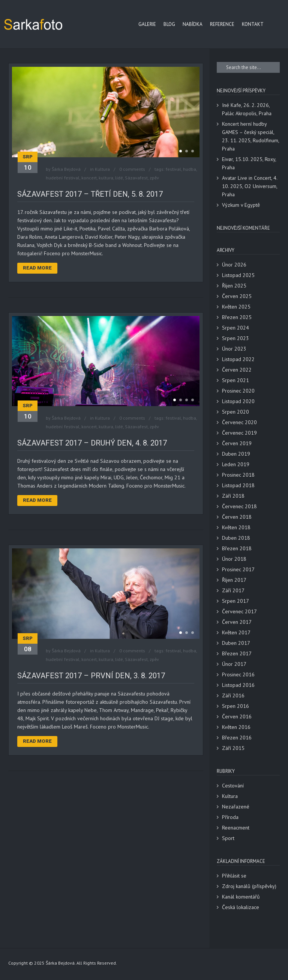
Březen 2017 (237, 653)
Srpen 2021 (235, 380)
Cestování (233, 786)
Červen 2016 (237, 717)
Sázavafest (136, 178)
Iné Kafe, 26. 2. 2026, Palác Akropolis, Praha (247, 109)
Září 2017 (233, 590)
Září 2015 (233, 748)
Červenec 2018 (239, 506)
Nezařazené (236, 807)
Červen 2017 (237, 622)
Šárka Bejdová (66, 169)
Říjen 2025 (234, 286)
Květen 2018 (236, 527)
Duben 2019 (236, 454)
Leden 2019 (236, 464)
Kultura (102, 169)
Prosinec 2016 (238, 674)
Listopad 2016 (238, 685)
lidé (119, 178)
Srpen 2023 (235, 338)
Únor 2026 (234, 265)
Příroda (230, 817)
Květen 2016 (236, 727)
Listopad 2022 (238, 359)
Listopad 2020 (238, 401)
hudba (190, 169)
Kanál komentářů (241, 897)
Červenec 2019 (239, 433)
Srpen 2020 (235, 412)
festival (173, 169)
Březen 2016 (237, 738)
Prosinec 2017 (238, 569)
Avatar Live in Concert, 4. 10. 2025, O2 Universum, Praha (250, 186)
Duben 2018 (236, 538)
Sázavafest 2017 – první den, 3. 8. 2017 (91, 676)
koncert (89, 178)
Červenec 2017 (239, 611)
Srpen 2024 (235, 328)
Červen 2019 (237, 443)
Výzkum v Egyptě (241, 205)
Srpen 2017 (235, 601)
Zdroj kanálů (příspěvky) (249, 886)
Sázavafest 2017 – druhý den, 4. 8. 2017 (92, 443)
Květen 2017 (236, 632)
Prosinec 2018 (238, 475)
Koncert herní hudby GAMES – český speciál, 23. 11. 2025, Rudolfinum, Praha (250, 136)
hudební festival (63, 178)
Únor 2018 (234, 559)
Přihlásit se (234, 876)
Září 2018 (233, 496)
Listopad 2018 (238, 485)
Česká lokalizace (241, 907)
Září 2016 (233, 695)
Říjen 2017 (234, 580)
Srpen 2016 (235, 706)
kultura (106, 178)
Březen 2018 (237, 548)
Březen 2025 (237, 317)
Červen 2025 (237, 296)
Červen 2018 (237, 517)
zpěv (154, 178)
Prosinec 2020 (238, 391)
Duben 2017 (236, 643)
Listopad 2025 (238, 275)
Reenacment (236, 828)
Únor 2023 (234, 349)
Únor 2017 (234, 664)
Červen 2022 (237, 370)
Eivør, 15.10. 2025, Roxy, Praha (249, 163)
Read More (37, 268)
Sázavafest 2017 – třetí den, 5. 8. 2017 (90, 194)
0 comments (132, 169)
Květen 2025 (236, 307)
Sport (228, 838)
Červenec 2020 (239, 422)
